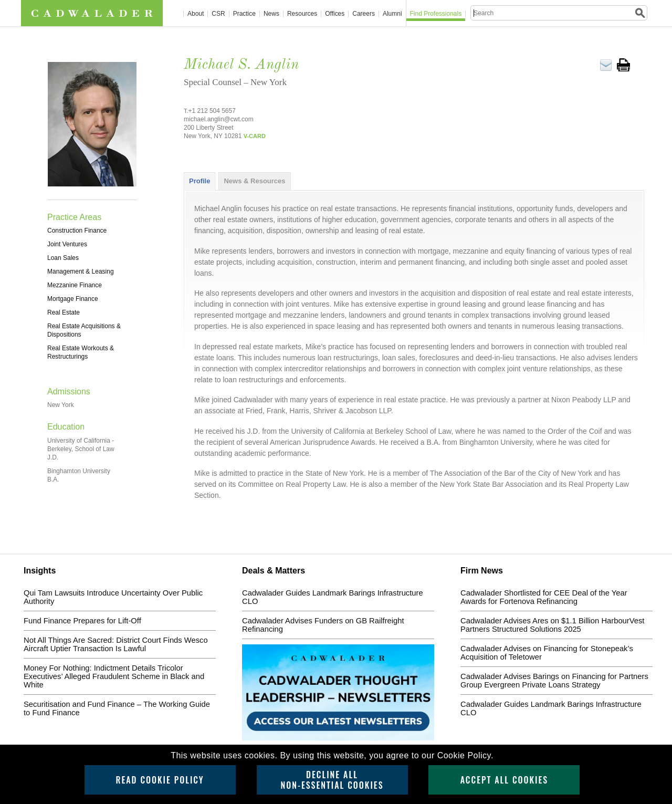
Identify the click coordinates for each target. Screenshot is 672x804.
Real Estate (64, 312)
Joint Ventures (67, 244)
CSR (218, 14)
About (196, 14)
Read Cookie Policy (160, 780)
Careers (364, 14)
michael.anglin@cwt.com (219, 119)
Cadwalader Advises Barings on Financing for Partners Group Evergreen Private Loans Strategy (554, 681)
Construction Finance (77, 231)
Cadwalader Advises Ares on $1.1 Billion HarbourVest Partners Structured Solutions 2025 (552, 625)
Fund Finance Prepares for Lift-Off (82, 621)
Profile (199, 181)
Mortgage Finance (73, 299)
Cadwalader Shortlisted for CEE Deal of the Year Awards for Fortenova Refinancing (544, 597)
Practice (244, 14)
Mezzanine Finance (75, 285)
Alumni (392, 14)
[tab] (199, 181)
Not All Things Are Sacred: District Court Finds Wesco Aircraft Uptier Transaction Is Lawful (116, 644)
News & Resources (254, 181)
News (271, 14)
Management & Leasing (81, 272)
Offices (335, 14)
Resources (302, 14)
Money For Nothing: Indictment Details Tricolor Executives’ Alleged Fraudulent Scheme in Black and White (114, 676)
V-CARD (255, 136)
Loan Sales (63, 258)
